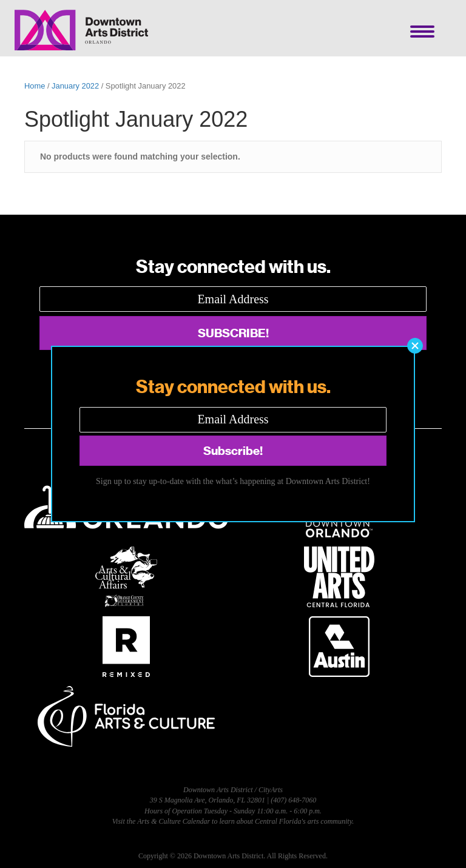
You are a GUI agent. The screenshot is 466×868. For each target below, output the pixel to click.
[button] (415, 346)
